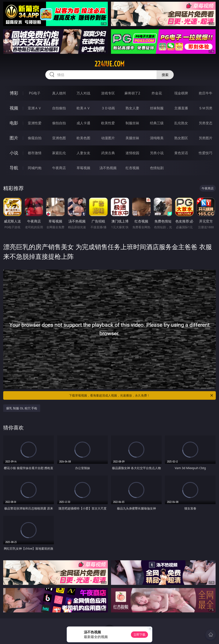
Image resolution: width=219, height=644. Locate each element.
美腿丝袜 (132, 138)
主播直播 (181, 108)
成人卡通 (83, 123)
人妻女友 (83, 153)
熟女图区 (181, 138)
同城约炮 (35, 168)
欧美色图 (83, 138)
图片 (14, 138)
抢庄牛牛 (206, 93)
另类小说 (157, 153)
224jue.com (109, 64)
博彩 (14, 93)
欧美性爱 (108, 123)
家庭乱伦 (59, 153)
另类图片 (206, 138)
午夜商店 (59, 168)
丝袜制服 (157, 108)
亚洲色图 (59, 138)
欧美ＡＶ (83, 108)
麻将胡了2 (132, 93)
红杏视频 (132, 168)
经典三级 (157, 123)
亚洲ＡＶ (35, 108)
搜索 (165, 75)
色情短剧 (157, 168)
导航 (14, 168)
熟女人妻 (132, 108)
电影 (14, 123)
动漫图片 (108, 138)
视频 (14, 108)
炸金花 (157, 93)
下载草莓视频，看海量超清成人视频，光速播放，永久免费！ (141, 395)
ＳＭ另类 (206, 108)
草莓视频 (83, 168)
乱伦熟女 (181, 123)
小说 (14, 153)
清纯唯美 (157, 138)
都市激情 (35, 153)
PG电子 (35, 93)
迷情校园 (132, 153)
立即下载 (139, 634)
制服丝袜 (132, 123)
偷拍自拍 (59, 123)
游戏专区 (108, 93)
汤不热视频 (108, 168)
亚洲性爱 (35, 123)
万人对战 (83, 93)
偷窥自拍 (35, 138)
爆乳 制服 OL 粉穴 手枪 (22, 408)
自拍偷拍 (59, 108)
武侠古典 (108, 153)
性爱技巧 (206, 153)
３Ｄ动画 (108, 108)
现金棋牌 (181, 93)
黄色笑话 (181, 153)
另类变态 (206, 123)
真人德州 (59, 93)
